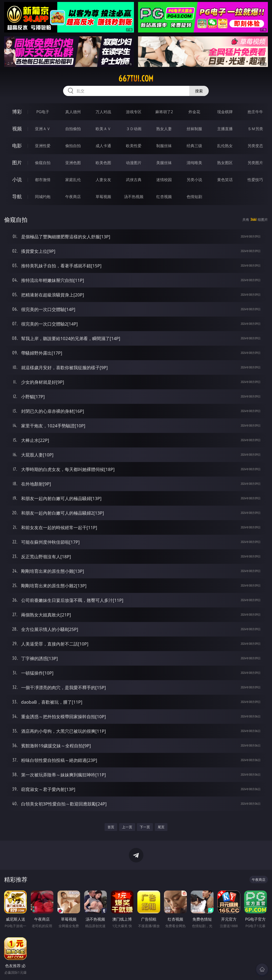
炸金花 (194, 112)
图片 (17, 163)
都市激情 (43, 180)
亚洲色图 (73, 163)
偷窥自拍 (43, 163)
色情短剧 (194, 197)
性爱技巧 (255, 180)
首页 (111, 827)
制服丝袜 (164, 146)
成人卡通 (103, 146)
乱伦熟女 (225, 146)
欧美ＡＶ (103, 129)
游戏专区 (134, 112)
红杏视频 (164, 197)
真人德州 (73, 112)
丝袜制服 (194, 129)
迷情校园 (164, 180)
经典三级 (194, 146)
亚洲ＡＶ (43, 129)
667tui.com (136, 79)
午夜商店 (73, 197)
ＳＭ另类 (255, 129)
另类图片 (255, 163)
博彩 (17, 112)
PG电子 (43, 112)
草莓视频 (103, 197)
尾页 (161, 827)
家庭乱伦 (73, 180)
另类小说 (194, 180)
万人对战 (103, 112)
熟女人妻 (164, 129)
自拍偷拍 (73, 129)
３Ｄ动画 (134, 129)
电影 (17, 146)
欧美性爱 (134, 146)
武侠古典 (134, 180)
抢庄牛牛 (255, 112)
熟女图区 (225, 163)
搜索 (199, 91)
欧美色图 (103, 163)
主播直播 (225, 129)
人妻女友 (103, 180)
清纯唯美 (194, 163)
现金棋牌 (225, 112)
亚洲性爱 (43, 146)
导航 (17, 196)
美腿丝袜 (164, 163)
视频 (17, 129)
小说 (17, 179)
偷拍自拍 (73, 146)
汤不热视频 (134, 197)
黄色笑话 (225, 180)
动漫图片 (134, 163)
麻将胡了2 (164, 112)
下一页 (145, 827)
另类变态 (255, 146)
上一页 (127, 827)
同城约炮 (43, 197)
